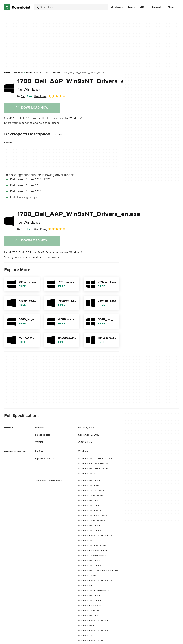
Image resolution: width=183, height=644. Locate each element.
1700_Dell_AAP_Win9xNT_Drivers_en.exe (79, 85)
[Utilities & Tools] (34, 73)
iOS (142, 7)
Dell (60, 135)
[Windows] (18, 73)
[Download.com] (17, 7)
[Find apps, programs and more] (71, 7)
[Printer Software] (53, 73)
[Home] (7, 73)
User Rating (50, 96)
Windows (116, 7)
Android (156, 7)
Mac (131, 7)
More (172, 7)
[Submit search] (37, 7)
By (21, 96)
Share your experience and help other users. (32, 123)
